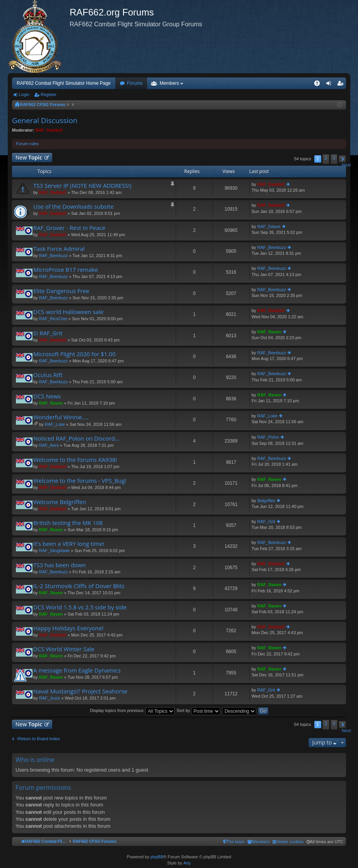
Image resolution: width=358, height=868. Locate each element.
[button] (342, 159)
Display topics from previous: (132, 710)
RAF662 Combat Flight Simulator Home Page (64, 83)
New (29, 157)
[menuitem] (288, 842)
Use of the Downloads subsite (74, 207)
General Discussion (45, 120)
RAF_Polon (268, 437)
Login (24, 94)
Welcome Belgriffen (60, 502)
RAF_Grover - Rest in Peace (69, 228)
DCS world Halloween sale (68, 312)
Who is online (35, 760)
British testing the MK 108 (68, 523)
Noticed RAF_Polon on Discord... (76, 438)
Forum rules (27, 144)
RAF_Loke (55, 424)
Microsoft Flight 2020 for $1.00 (75, 354)
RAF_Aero (49, 445)
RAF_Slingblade (55, 551)
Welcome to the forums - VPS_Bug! (80, 481)
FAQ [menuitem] (319, 85)
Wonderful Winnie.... (61, 417)
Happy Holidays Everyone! (68, 628)
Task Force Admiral (59, 249)
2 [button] (326, 158)
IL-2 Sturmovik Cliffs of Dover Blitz (79, 586)
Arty (187, 863)
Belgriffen (266, 501)
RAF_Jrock (50, 698)
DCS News (47, 396)
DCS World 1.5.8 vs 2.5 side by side (80, 607)
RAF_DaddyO (49, 130)
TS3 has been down (60, 565)
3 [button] (334, 158)
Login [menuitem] (330, 85)
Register (49, 94)
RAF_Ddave (269, 226)
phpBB (157, 857)
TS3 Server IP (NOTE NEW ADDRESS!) (82, 186)
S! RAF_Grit (48, 333)
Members (169, 83)
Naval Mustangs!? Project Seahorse (80, 691)
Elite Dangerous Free (61, 291)
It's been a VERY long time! (69, 544)
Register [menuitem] (342, 85)
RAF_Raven (269, 332)
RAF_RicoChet (53, 319)
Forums (135, 83)
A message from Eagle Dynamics (77, 670)
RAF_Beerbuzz (54, 256)
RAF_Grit (266, 521)
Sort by (198, 710)
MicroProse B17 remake (66, 270)
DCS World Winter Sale (64, 649)
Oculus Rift (48, 375)
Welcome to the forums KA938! (75, 460)
